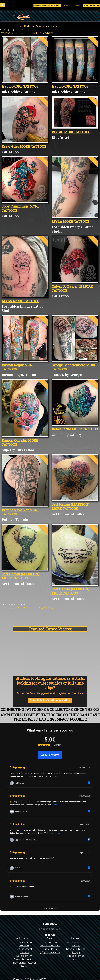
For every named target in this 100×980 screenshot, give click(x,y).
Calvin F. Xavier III (67, 286)
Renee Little (61, 429)
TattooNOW (50, 942)
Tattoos (17, 26)
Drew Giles (10, 146)
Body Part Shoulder (36, 26)
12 (34, 33)
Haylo (7, 86)
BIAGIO (57, 132)
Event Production (24, 959)
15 (43, 33)
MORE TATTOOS (25, 86)
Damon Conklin (14, 440)
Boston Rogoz (13, 365)
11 (32, 33)
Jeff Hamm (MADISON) (70, 504)
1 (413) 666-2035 (50, 952)
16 (45, 33)
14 (40, 33)
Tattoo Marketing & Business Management (24, 946)
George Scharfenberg (69, 365)
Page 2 (53, 26)
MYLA (57, 221)
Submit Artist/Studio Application (50, 700)
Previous (5, 33)
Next (50, 33)
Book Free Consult (76, 5)
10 (29, 33)
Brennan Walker (15, 510)
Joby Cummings (15, 206)
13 (37, 33)
